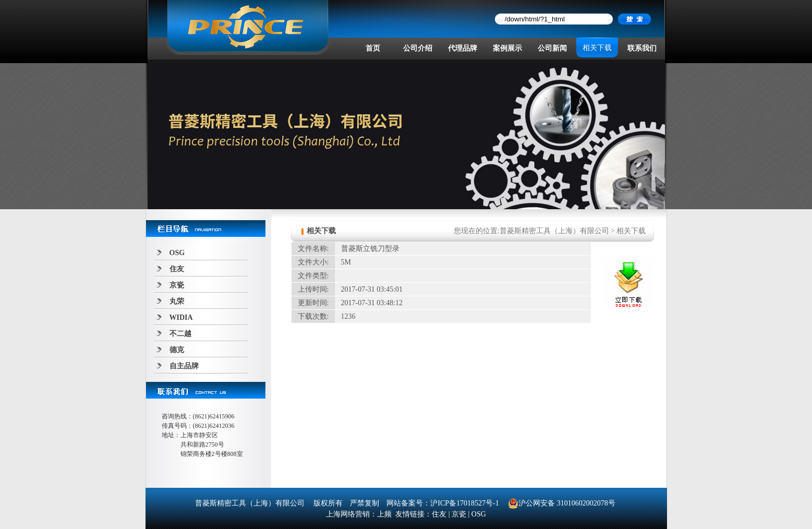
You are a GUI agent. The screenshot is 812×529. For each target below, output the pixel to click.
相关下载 (597, 48)
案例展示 (507, 48)
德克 (177, 350)
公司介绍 (418, 48)
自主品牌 (184, 366)
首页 (373, 48)
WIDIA (181, 317)
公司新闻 (552, 48)
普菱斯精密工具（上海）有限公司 (554, 231)
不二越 (180, 334)
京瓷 (177, 285)
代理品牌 (463, 48)
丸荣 (177, 301)
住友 (177, 269)
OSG (177, 253)
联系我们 (642, 48)
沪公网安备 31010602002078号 (562, 503)
